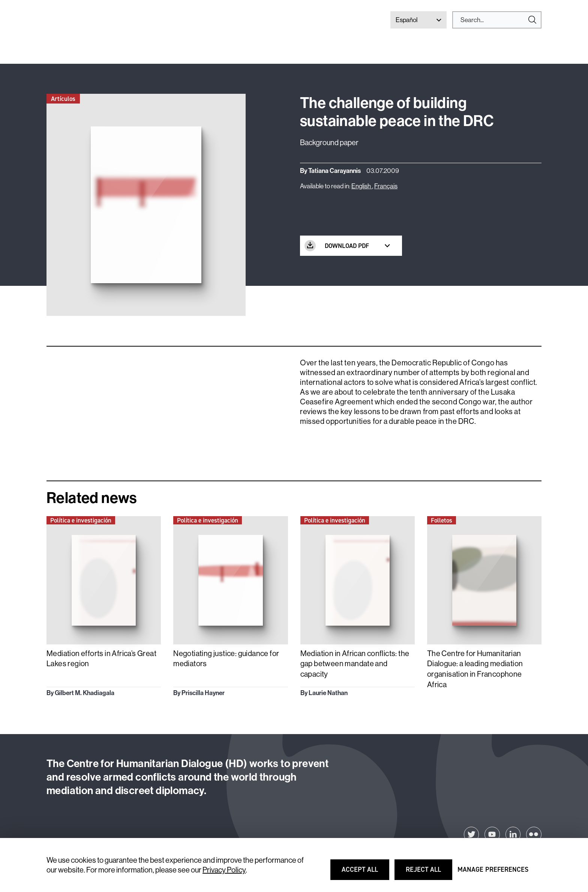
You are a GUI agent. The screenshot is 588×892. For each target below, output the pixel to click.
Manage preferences (493, 873)
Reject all (429, 873)
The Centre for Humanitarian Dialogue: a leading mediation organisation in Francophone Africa (475, 669)
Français (386, 186)
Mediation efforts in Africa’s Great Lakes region (101, 658)
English (362, 186)
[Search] (494, 20)
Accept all (365, 873)
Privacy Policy (224, 870)
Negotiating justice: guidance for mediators (226, 658)
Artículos (63, 99)
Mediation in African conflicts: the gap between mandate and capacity (355, 664)
